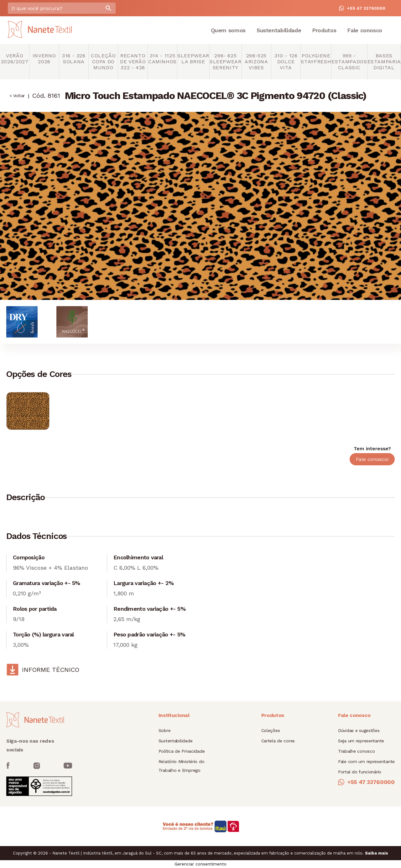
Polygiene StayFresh (316, 59)
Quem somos (228, 30)
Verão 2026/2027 (15, 59)
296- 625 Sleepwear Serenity (226, 62)
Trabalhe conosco (357, 751)
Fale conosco (365, 30)
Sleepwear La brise (193, 59)
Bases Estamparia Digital (384, 62)
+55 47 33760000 (362, 8)
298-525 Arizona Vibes (256, 62)
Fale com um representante (366, 761)
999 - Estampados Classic (349, 62)
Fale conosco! (372, 459)
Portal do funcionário (360, 772)
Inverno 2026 (44, 59)
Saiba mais (377, 853)
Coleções (271, 730)
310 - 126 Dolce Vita (286, 62)
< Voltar (17, 96)
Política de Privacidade (182, 751)
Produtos (324, 30)
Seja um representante (361, 741)
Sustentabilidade (279, 30)
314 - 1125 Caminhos (162, 59)
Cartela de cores (278, 741)
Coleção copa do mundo (103, 62)
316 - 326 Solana (74, 59)
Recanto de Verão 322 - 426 (133, 62)
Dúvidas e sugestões (359, 730)
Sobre (165, 730)
